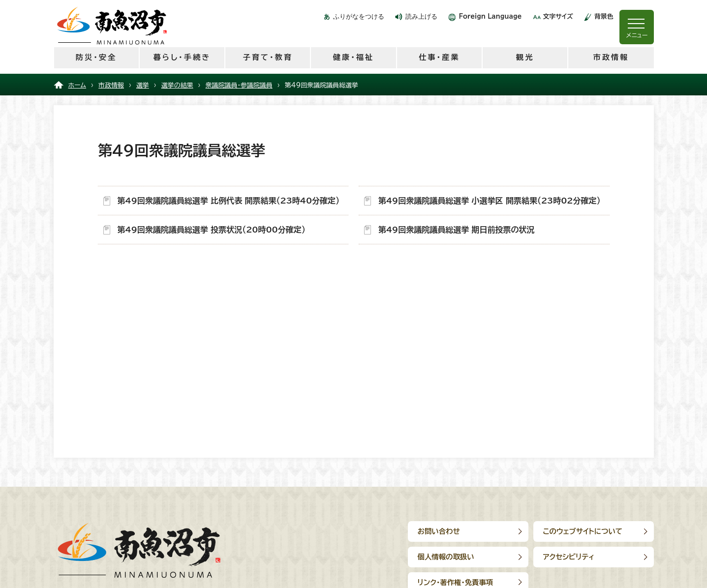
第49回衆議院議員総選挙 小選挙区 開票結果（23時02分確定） (490, 201)
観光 (525, 57)
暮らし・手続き (182, 57)
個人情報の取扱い (446, 557)
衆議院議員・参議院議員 (239, 85)
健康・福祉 (353, 57)
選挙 (143, 85)
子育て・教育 (267, 57)
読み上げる (421, 16)
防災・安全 (96, 57)
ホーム (77, 85)
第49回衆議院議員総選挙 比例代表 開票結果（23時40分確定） (229, 201)
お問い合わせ (439, 531)
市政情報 (611, 57)
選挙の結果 (177, 85)
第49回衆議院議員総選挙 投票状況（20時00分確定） (212, 230)
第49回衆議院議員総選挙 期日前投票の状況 (457, 230)
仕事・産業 (439, 57)
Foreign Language (490, 16)
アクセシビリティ (569, 557)
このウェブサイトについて (583, 531)
